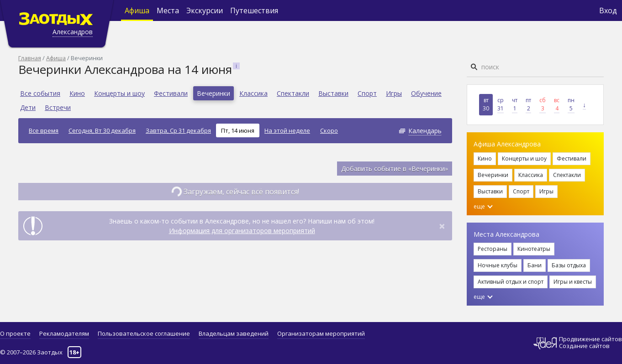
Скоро (329, 130)
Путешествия (254, 10)
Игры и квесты (573, 282)
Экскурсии (205, 10)
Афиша (137, 10)
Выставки (333, 93)
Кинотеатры (534, 249)
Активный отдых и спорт (511, 282)
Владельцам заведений (234, 333)
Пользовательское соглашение (144, 333)
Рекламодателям (64, 333)
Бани (535, 265)
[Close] (442, 226)
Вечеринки (213, 93)
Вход (608, 10)
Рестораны (493, 249)
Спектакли (293, 93)
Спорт (367, 93)
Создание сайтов (584, 346)
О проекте (15, 333)
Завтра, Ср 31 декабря (178, 130)
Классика (253, 93)
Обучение (426, 93)
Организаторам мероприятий (321, 333)
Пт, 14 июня (238, 130)
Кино (77, 93)
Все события (40, 93)
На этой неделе (287, 130)
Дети (28, 107)
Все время (44, 130)
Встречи (58, 107)
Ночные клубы (498, 265)
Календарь (425, 131)
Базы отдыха (569, 265)
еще (483, 206)
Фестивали (171, 93)
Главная (30, 58)
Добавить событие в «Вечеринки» (395, 169)
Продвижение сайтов (590, 339)
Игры (394, 93)
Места (168, 10)
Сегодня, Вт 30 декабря (102, 130)
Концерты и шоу (119, 93)
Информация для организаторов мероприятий (242, 231)
